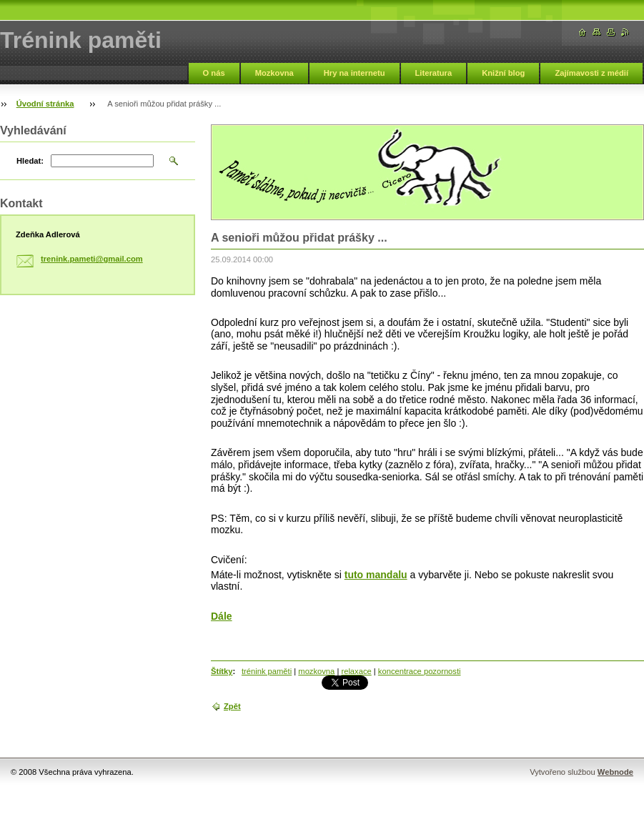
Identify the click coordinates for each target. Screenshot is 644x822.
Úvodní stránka (45, 104)
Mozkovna (274, 73)
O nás (214, 73)
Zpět (232, 706)
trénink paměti (267, 671)
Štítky (222, 671)
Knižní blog (503, 73)
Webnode (615, 772)
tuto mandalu (376, 575)
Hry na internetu (355, 73)
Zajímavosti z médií (591, 73)
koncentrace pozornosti (420, 671)
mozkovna (316, 671)
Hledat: (30, 161)
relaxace (356, 671)
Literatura (434, 73)
